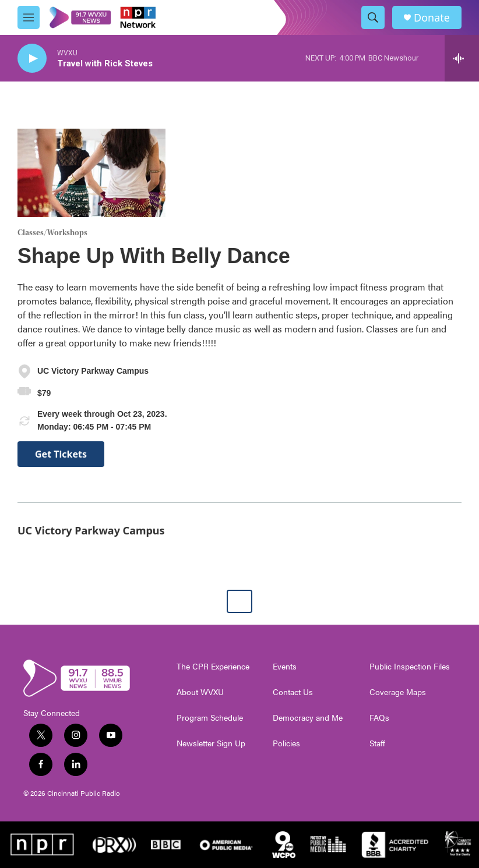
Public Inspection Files (410, 667)
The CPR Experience (213, 667)
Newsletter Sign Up (211, 743)
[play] (32, 59)
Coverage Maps (398, 692)
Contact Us (293, 692)
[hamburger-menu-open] (29, 17)
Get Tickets (61, 454)
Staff (377, 743)
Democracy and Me (308, 718)
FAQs (379, 718)
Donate (432, 18)
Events (285, 667)
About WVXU (200, 692)
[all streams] (462, 58)
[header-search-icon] (373, 17)
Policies (286, 743)
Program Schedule (210, 718)
